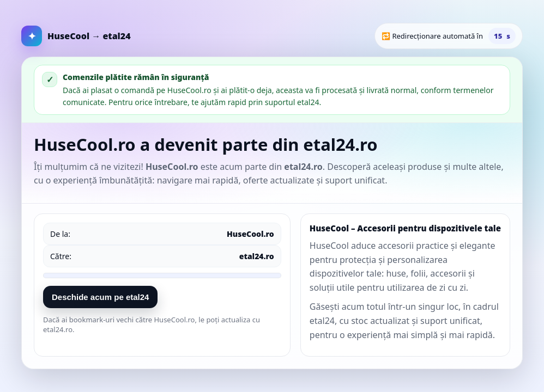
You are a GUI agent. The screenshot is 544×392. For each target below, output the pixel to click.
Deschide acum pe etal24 (100, 297)
